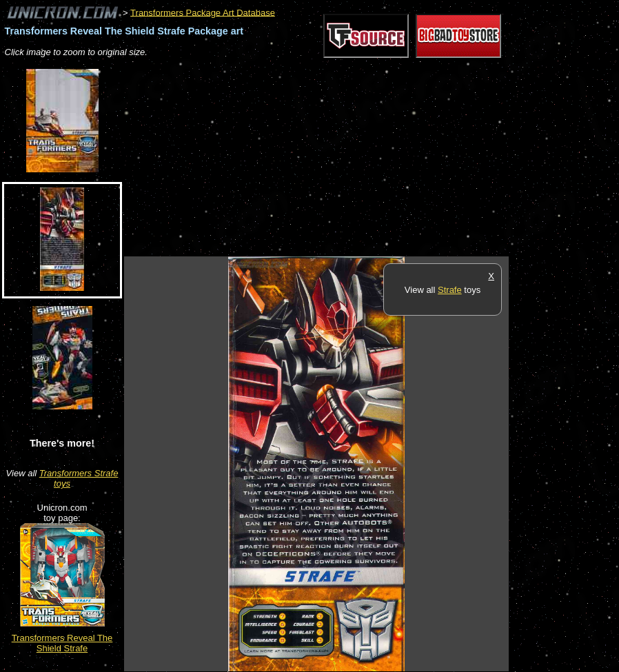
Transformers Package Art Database (203, 12)
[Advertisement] (285, 158)
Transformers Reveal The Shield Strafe (62, 643)
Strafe (450, 290)
